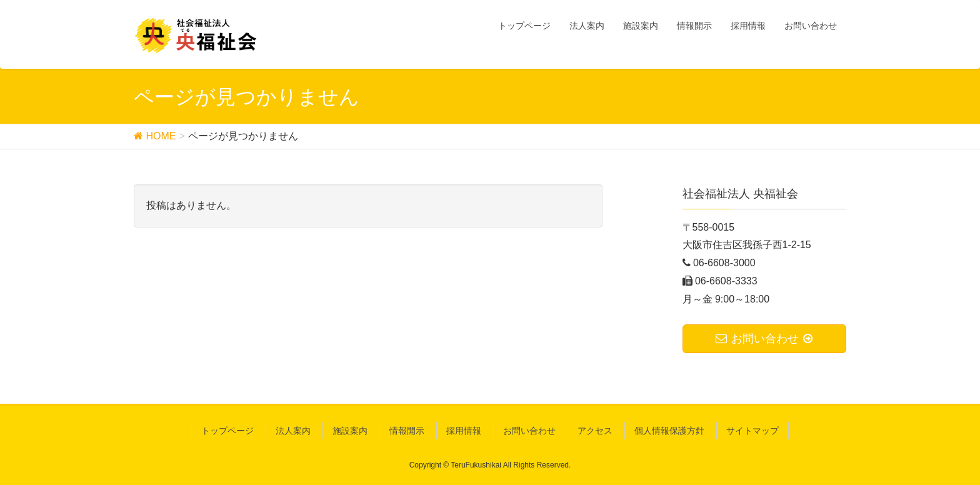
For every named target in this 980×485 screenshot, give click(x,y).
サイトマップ (752, 431)
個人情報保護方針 (669, 431)
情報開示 (407, 431)
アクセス (595, 431)
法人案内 (293, 431)
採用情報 (464, 431)
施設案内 (350, 431)
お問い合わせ (529, 431)
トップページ (227, 431)
